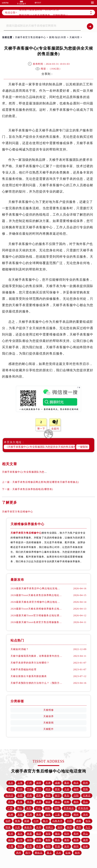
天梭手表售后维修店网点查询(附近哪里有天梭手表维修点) (46, 482)
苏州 (11, 802)
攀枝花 (39, 853)
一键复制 (83, 447)
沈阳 (76, 796)
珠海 (39, 815)
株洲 (76, 840)
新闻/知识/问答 (58, 37)
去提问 (55, 429)
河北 (29, 802)
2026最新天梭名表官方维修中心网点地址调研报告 (36, 602)
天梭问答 (75, 37)
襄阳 (67, 840)
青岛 (67, 796)
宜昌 (29, 846)
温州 (60, 827)
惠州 (19, 853)
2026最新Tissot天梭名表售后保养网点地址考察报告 (36, 595)
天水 (59, 853)
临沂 (39, 834)
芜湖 (29, 815)
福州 (76, 789)
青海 (17, 821)
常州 (11, 834)
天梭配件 (48, 729)
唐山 (57, 802)
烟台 (57, 834)
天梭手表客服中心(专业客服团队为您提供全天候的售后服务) (37, 472)
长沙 (11, 789)
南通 (29, 834)
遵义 (49, 853)
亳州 (76, 834)
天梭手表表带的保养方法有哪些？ (30, 663)
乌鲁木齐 (57, 821)
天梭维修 (48, 710)
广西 (10, 808)
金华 (20, 840)
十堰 (11, 846)
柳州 (76, 846)
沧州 (39, 827)
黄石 (57, 840)
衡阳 (48, 840)
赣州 (76, 815)
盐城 (68, 853)
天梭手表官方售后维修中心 (30, 37)
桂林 (85, 846)
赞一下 (41, 429)
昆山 (85, 802)
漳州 (85, 815)
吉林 (11, 815)
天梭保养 (48, 716)
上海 (20, 783)
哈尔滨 (9, 796)
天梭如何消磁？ (20, 649)
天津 (48, 783)
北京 (11, 783)
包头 (88, 821)
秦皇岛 (28, 827)
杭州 (20, 789)
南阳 (48, 846)
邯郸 (67, 802)
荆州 (20, 846)
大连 (67, 789)
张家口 (49, 827)
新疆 (27, 821)
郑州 (85, 783)
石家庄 (87, 796)
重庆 (67, 783)
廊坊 (76, 802)
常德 (57, 846)
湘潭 (85, 840)
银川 (46, 821)
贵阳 (85, 789)
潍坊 (79, 827)
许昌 (39, 846)
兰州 (36, 821)
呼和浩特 (83, 808)
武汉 (48, 789)
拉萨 (8, 821)
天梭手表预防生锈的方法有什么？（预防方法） (36, 683)
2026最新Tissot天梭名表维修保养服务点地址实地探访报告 (36, 609)
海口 (67, 815)
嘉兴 (20, 834)
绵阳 (57, 808)
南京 (76, 783)
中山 (38, 808)
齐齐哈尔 (69, 808)
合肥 (20, 796)
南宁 (57, 796)
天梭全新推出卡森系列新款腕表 (29, 676)
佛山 (19, 808)
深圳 (39, 783)
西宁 (28, 853)
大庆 (17, 827)
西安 (57, 789)
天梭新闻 (48, 723)
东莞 (29, 808)
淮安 (48, 834)
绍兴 (67, 834)
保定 (48, 802)
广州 (29, 783)
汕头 (48, 815)
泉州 (67, 846)
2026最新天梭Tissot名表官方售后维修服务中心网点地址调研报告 (36, 622)
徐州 (69, 827)
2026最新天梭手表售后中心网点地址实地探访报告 (36, 588)
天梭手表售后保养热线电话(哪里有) (33, 489)
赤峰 (79, 821)
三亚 (57, 815)
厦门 (39, 789)
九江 (88, 827)
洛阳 (29, 840)
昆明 (39, 796)
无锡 (20, 815)
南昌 (48, 796)
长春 (20, 802)
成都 (57, 783)
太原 (39, 802)
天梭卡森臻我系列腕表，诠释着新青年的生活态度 (36, 656)
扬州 (11, 840)
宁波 (29, 789)
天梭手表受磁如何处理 (23, 669)
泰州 (77, 853)
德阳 (48, 808)
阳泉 (8, 827)
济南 (29, 796)
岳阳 (39, 840)
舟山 (85, 834)
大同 (69, 821)
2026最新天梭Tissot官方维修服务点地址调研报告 (36, 615)
